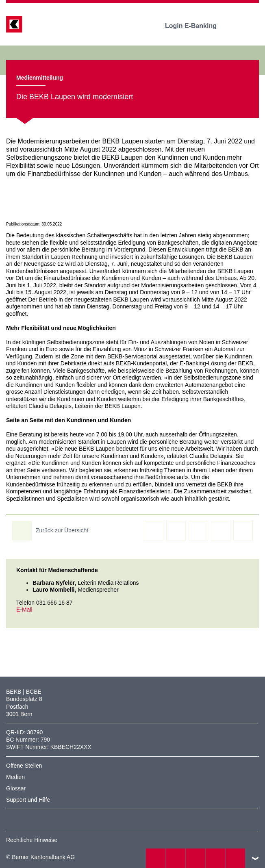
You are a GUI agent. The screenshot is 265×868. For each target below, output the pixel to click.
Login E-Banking (197, 26)
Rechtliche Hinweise (32, 840)
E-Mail (24, 610)
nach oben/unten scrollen (255, 858)
